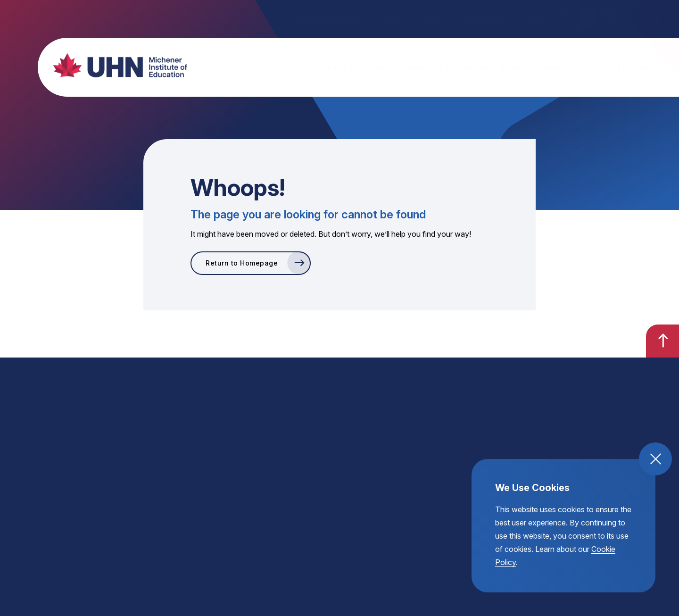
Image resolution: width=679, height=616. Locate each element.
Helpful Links (484, 18)
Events (513, 67)
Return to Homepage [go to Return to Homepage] (242, 263)
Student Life (559, 67)
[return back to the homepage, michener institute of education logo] (111, 65)
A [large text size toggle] (607, 17)
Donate (534, 18)
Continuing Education (327, 18)
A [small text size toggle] (570, 17)
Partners (432, 18)
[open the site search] (655, 18)
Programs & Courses (349, 67)
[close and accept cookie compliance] (655, 459)
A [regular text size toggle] (588, 18)
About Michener (623, 67)
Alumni (391, 18)
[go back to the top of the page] (662, 341)
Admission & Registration (444, 67)
